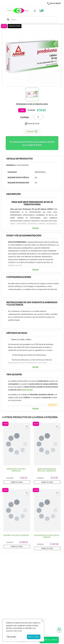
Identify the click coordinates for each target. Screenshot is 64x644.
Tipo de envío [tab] (14, 375)
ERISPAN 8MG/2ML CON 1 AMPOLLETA (16, 470)
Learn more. (18, 631)
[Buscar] (34, 19)
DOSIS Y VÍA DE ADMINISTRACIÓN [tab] (24, 236)
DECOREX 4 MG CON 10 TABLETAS (16, 535)
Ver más (35, 228)
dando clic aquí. (27, 390)
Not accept (11, 637)
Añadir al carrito (49, 640)
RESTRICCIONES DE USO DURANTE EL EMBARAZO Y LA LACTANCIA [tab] (32, 304)
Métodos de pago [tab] (17, 333)
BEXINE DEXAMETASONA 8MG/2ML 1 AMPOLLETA (47, 470)
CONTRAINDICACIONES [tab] (19, 277)
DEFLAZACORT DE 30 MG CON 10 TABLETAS (47, 536)
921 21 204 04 (55, 3)
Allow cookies (34, 637)
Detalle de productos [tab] (20, 159)
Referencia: (11, 165)
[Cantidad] (38, 117)
